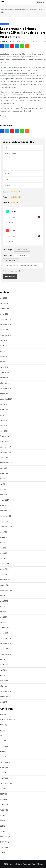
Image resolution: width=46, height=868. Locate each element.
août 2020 (4, 660)
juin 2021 (3, 606)
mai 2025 (3, 357)
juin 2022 (3, 543)
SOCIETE (3, 826)
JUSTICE (3, 789)
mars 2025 (4, 367)
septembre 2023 (6, 463)
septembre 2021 (6, 590)
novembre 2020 (6, 644)
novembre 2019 (6, 691)
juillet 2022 (4, 537)
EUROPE (3, 757)
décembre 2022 (6, 511)
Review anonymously (13, 271)
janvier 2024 (4, 442)
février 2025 (4, 373)
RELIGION (4, 815)
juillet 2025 (4, 346)
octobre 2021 (5, 585)
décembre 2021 (6, 575)
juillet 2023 (4, 474)
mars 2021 (4, 622)
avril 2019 (4, 702)
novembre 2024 (6, 388)
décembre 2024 (6, 383)
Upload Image (7, 250)
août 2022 (4, 532)
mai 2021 (3, 612)
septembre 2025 (6, 335)
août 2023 (4, 468)
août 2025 (4, 341)
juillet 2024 (4, 410)
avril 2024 (4, 426)
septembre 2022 (6, 527)
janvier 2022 (4, 569)
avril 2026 (4, 298)
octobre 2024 (5, 394)
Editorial (3, 752)
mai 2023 (3, 484)
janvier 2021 (4, 633)
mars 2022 (4, 559)
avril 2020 (4, 676)
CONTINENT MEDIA (8, 41)
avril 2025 (4, 362)
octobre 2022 (5, 521)
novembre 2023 (6, 452)
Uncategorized (5, 847)
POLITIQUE (4, 805)
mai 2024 (3, 420)
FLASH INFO (5, 768)
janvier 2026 (4, 314)
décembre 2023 (6, 447)
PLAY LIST (4, 799)
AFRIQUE (3, 725)
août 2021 (4, 596)
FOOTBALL (4, 773)
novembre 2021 (6, 580)
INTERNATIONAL (6, 784)
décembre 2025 (6, 319)
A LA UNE (3, 714)
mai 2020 (3, 670)
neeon (41, 2)
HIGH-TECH (4, 778)
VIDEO (2, 853)
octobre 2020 (5, 649)
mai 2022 (3, 548)
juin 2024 (3, 415)
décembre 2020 (6, 638)
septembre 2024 (6, 399)
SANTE (2, 821)
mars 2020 (4, 681)
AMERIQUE (4, 730)
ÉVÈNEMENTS (5, 762)
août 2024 (4, 404)
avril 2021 (4, 617)
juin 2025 (3, 351)
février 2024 (4, 436)
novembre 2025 (6, 325)
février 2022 (4, 564)
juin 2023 (3, 479)
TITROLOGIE (4, 842)
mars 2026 (4, 303)
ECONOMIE (4, 746)
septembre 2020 (6, 654)
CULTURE (3, 741)
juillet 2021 (4, 601)
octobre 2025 (5, 330)
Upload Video (7, 256)
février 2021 (4, 628)
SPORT (3, 831)
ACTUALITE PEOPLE (7, 720)
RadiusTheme (37, 864)
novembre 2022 (6, 516)
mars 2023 (4, 495)
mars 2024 (4, 431)
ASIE (2, 736)
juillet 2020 (4, 665)
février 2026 (4, 309)
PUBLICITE (4, 810)
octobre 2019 (5, 697)
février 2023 (4, 500)
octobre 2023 (5, 458)
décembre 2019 (6, 686)
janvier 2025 (4, 378)
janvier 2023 (4, 505)
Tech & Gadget (5, 837)
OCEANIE (3, 794)
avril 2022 (4, 553)
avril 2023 (4, 489)
